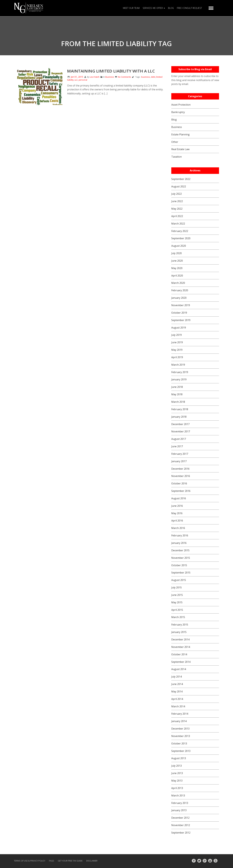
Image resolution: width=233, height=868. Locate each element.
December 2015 (180, 550)
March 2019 (178, 365)
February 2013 (180, 803)
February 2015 (180, 625)
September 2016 (181, 491)
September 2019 (181, 320)
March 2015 (178, 617)
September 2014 (181, 662)
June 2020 (177, 261)
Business (110, 77)
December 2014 (180, 639)
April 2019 (177, 357)
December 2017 (180, 424)
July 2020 (176, 253)
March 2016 (178, 528)
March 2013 (178, 795)
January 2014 (179, 721)
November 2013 (181, 736)
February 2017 (180, 454)
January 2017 (179, 461)
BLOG (171, 8)
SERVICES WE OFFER (154, 8)
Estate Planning (180, 134)
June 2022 (177, 201)
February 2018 (180, 409)
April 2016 (177, 521)
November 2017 (181, 431)
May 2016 (177, 513)
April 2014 (177, 699)
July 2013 (176, 766)
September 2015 (181, 573)
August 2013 (179, 758)
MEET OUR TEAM (131, 8)
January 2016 (179, 543)
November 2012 (181, 825)
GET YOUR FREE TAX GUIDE (70, 861)
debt (153, 77)
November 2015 (181, 558)
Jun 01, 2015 (75, 77)
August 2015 (179, 580)
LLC (76, 80)
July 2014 (176, 677)
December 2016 (180, 469)
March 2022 (178, 224)
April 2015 (177, 610)
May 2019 (177, 350)
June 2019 (177, 342)
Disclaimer (92, 861)
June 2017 (177, 446)
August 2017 (179, 439)
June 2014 (177, 684)
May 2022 (177, 209)
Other (175, 142)
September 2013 (181, 751)
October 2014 (179, 654)
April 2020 (177, 276)
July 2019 (176, 335)
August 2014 (179, 669)
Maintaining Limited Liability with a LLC (111, 71)
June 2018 (177, 387)
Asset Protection (181, 105)
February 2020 (180, 290)
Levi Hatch (95, 77)
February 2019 (180, 372)
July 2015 (176, 587)
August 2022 (179, 186)
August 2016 (179, 498)
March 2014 (178, 706)
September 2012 (181, 833)
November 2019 (181, 305)
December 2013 (180, 729)
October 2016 (179, 483)
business (146, 77)
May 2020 (177, 268)
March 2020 (178, 283)
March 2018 (178, 402)
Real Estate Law (180, 149)
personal (83, 80)
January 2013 (179, 810)
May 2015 (177, 602)
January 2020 (179, 298)
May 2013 (177, 781)
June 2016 (177, 506)
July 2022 (176, 194)
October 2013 (179, 743)
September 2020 (181, 238)
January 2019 (179, 379)
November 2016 (181, 476)
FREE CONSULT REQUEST (189, 8)
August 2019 (179, 328)
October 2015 (179, 565)
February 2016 (180, 535)
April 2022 (177, 216)
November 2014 (181, 647)
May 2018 (177, 394)
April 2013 (177, 788)
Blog (174, 120)
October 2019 (179, 313)
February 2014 (180, 714)
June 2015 (177, 595)
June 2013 (177, 773)
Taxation (176, 157)
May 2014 (177, 691)
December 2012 (180, 818)
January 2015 (179, 632)
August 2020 (179, 246)
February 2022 (180, 231)
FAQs (52, 861)
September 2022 (181, 179)
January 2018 (179, 417)
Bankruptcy (178, 112)
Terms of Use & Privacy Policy (30, 861)
